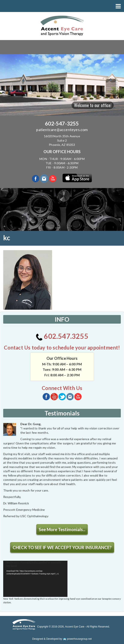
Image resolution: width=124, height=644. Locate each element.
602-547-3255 (62, 123)
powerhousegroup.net (78, 639)
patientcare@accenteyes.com (62, 130)
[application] (35, 579)
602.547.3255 (62, 336)
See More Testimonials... (62, 529)
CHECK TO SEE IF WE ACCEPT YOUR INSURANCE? (62, 547)
